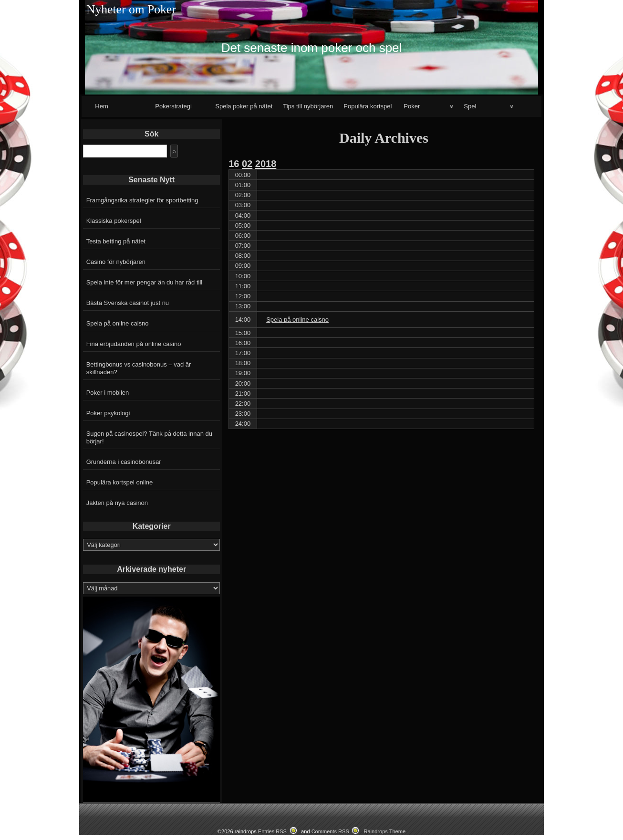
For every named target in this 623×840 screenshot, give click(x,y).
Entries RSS (272, 831)
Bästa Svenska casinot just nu (128, 303)
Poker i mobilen (108, 393)
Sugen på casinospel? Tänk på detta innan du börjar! (149, 437)
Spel (470, 106)
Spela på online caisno (118, 323)
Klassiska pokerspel (114, 221)
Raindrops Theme (384, 831)
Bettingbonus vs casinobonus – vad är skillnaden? (139, 368)
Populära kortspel (368, 106)
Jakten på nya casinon (117, 503)
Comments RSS (330, 831)
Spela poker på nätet (244, 106)
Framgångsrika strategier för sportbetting (142, 200)
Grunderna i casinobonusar (124, 462)
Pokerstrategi (173, 106)
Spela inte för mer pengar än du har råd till (145, 282)
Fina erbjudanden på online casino (134, 344)
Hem (101, 106)
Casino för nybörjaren (116, 262)
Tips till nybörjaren (308, 106)
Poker (412, 106)
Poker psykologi (108, 413)
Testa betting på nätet (116, 241)
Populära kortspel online (119, 482)
